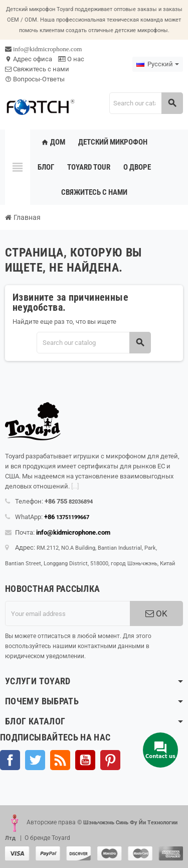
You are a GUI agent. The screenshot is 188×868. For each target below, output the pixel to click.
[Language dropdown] (158, 64)
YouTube (85, 760)
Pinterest (110, 760)
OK (156, 613)
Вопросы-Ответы (35, 79)
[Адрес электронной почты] (67, 613)
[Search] (146, 103)
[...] (75, 486)
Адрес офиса (29, 59)
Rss (60, 760)
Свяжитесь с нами (37, 69)
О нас (71, 59)
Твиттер (35, 760)
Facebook (10, 760)
